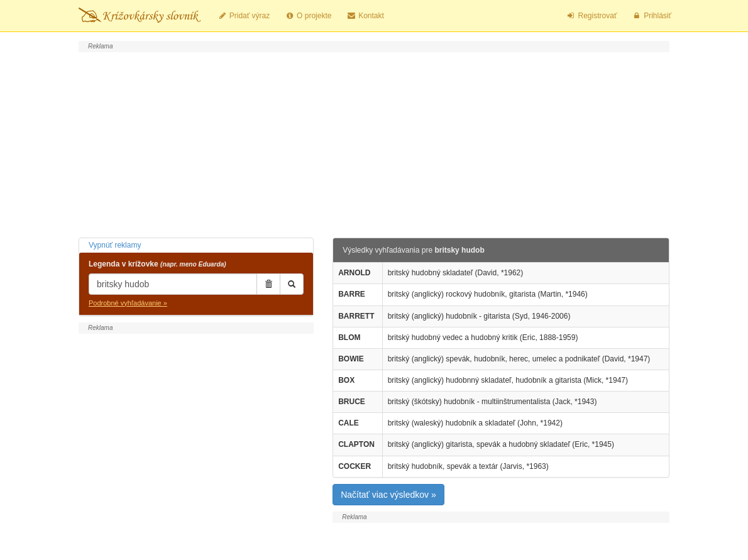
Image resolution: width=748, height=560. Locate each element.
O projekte (308, 16)
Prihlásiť (652, 16)
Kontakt (365, 16)
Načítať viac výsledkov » (388, 495)
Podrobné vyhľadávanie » (128, 303)
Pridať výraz (244, 16)
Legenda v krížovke (157, 264)
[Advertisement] (374, 143)
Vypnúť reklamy (115, 245)
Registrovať (592, 16)
